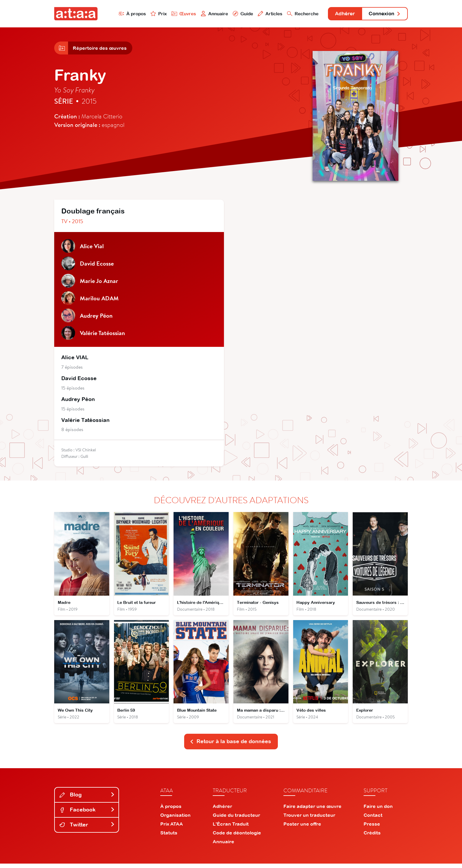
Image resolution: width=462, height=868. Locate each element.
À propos (125, 14)
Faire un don (378, 811)
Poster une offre (302, 828)
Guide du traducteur (236, 819)
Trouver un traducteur (309, 819)
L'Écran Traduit (231, 828)
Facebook (87, 814)
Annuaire (208, 14)
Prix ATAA (172, 828)
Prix (152, 14)
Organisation (175, 819)
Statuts (169, 837)
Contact (373, 819)
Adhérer (341, 14)
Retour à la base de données (230, 746)
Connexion (383, 14)
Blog (87, 799)
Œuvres (177, 14)
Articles (264, 14)
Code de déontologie (237, 837)
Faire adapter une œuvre (312, 811)
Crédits (372, 837)
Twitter (87, 829)
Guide (237, 14)
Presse (372, 828)
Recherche (297, 14)
